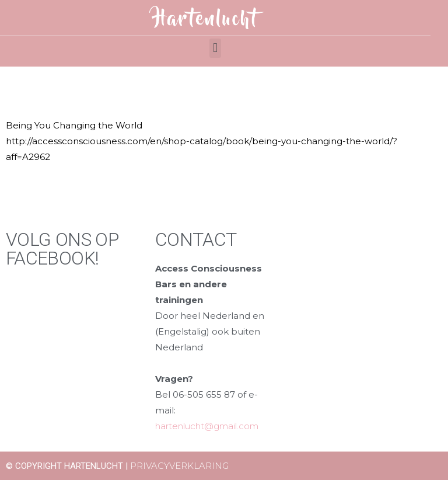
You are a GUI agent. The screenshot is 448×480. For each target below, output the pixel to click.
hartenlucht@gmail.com (207, 426)
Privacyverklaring (179, 466)
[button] (215, 48)
